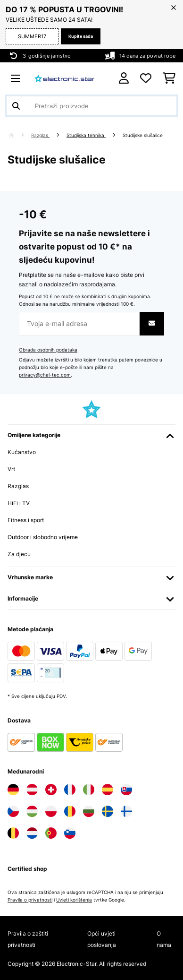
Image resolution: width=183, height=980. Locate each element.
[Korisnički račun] (124, 78)
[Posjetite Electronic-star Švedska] (108, 811)
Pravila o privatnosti (30, 900)
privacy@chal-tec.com (45, 375)
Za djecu (19, 554)
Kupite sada (81, 36)
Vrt (11, 469)
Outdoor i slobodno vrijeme (43, 537)
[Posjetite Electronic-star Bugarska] (89, 811)
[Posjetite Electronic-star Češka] (13, 811)
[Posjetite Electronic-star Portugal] (51, 833)
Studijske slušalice (143, 135)
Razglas (40, 135)
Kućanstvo (22, 452)
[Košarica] (169, 78)
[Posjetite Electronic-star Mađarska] (32, 811)
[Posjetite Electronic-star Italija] (89, 790)
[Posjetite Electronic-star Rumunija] (70, 811)
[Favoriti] (146, 78)
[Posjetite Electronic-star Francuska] (70, 790)
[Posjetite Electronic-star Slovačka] (126, 790)
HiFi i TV (19, 503)
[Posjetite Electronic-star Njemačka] (13, 790)
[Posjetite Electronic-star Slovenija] (70, 833)
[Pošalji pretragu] (16, 106)
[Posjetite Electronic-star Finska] (126, 811)
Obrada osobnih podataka (48, 350)
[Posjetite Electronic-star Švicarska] (51, 790)
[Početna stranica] (20, 135)
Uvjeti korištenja (74, 900)
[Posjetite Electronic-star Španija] (108, 790)
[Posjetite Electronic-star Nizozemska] (32, 833)
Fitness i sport (26, 520)
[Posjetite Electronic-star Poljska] (51, 811)
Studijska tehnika (86, 135)
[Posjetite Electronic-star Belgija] (13, 833)
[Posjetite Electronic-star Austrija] (32, 790)
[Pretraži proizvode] (91, 106)
